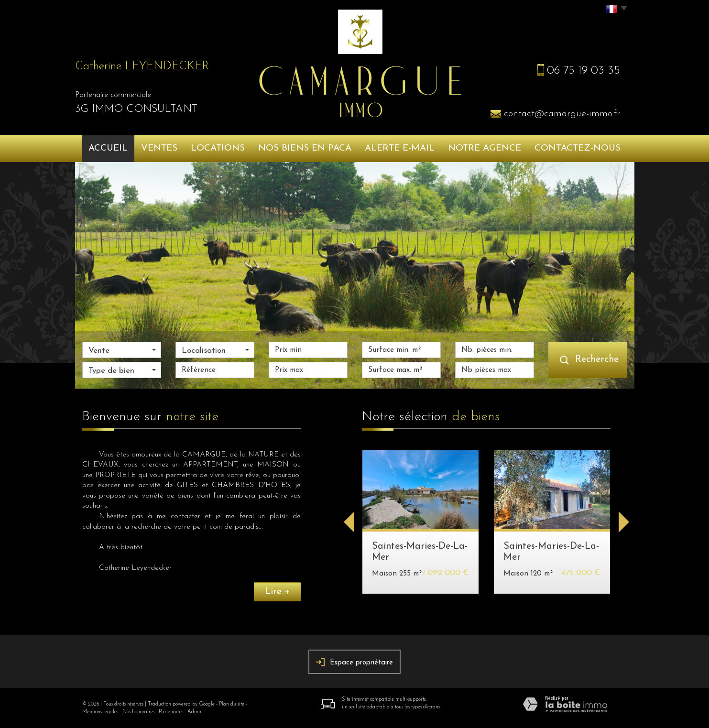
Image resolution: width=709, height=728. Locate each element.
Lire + (277, 592)
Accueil (108, 148)
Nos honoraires (138, 712)
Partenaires (171, 712)
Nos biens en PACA (305, 148)
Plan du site (232, 704)
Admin (195, 712)
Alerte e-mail (400, 148)
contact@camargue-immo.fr (562, 114)
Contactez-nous (578, 148)
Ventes (159, 148)
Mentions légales (100, 712)
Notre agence (485, 148)
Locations (218, 148)
